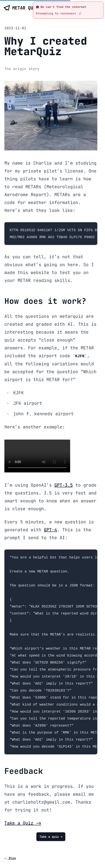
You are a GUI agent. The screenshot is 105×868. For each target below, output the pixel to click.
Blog (10, 858)
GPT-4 (50, 530)
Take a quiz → (51, 837)
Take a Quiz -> (23, 823)
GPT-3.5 (64, 485)
